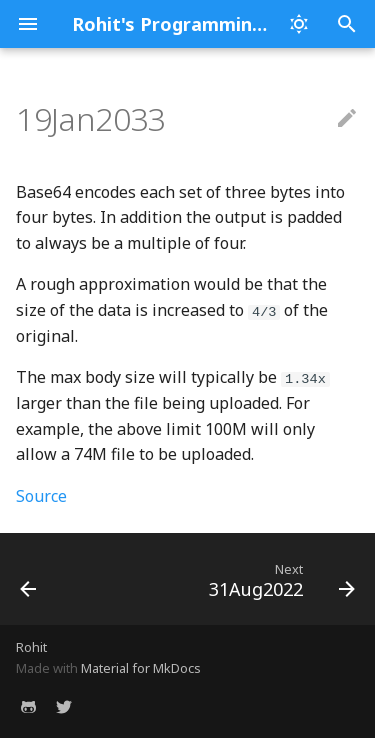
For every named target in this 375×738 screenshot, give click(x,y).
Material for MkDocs (141, 668)
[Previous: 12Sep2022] (28, 579)
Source (41, 496)
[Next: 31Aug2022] (279, 579)
